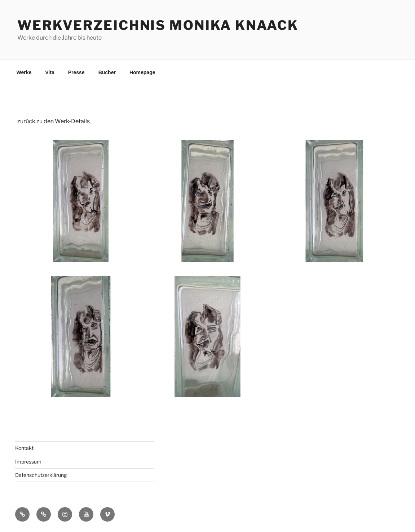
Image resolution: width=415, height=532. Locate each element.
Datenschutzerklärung (41, 475)
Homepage (142, 72)
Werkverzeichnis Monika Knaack (158, 25)
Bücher (107, 72)
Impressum (28, 462)
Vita (50, 72)
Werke (24, 72)
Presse (76, 72)
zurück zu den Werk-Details (54, 121)
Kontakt (24, 448)
